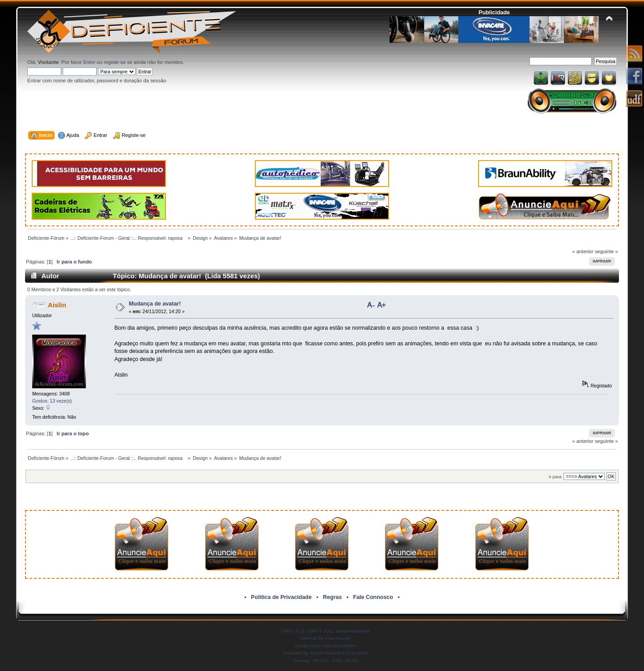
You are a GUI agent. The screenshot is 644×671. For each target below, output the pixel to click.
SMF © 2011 (321, 631)
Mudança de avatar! (155, 304)
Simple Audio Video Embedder (325, 646)
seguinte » (606, 251)
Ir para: (555, 477)
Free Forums (337, 638)
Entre (89, 62)
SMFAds (309, 638)
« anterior (583, 251)
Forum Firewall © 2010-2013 (339, 653)
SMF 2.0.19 (293, 631)
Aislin (57, 305)
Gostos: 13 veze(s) (52, 401)
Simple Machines (353, 631)
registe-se (115, 62)
